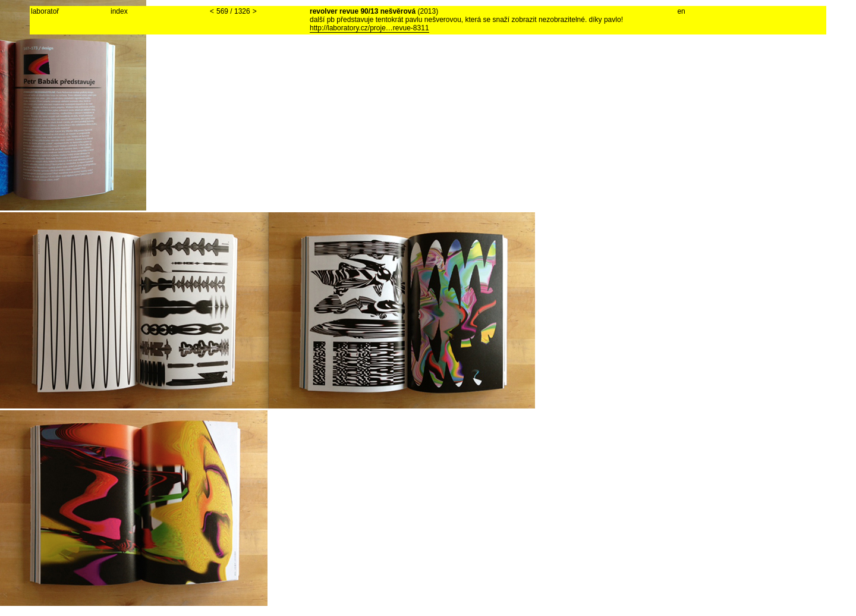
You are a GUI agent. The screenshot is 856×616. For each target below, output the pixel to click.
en (681, 11)
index (119, 11)
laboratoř (45, 11)
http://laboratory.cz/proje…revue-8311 (369, 28)
